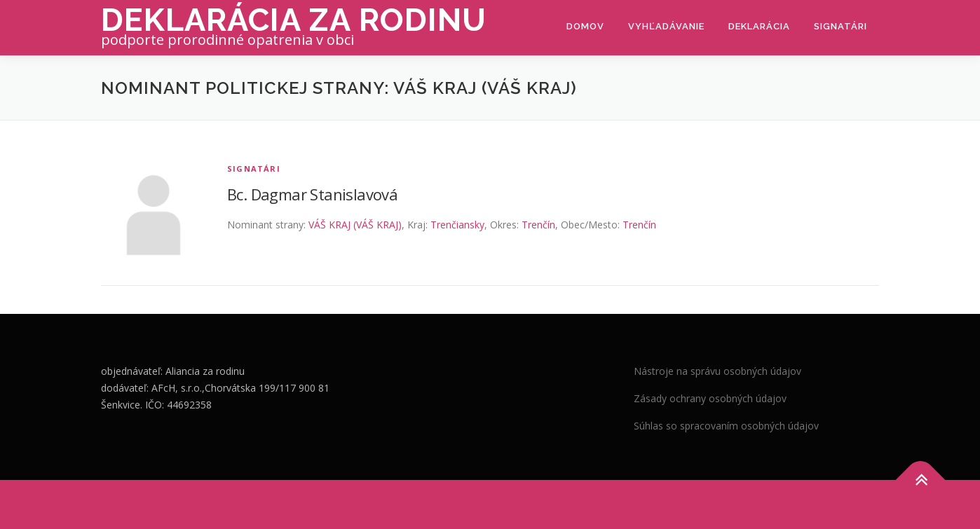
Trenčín (538, 225)
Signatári (841, 26)
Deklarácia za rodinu (294, 20)
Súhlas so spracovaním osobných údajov (726, 426)
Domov (585, 26)
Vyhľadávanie (666, 26)
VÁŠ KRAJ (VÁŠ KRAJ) (355, 225)
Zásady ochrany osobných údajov (710, 398)
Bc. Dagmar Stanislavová (312, 194)
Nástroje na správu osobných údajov (717, 371)
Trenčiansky (457, 225)
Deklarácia (759, 26)
